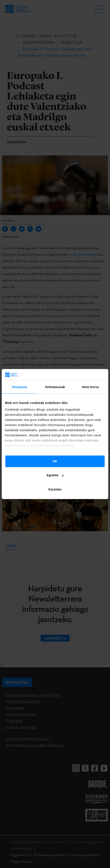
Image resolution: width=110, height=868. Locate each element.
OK (55, 461)
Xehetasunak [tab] (55, 387)
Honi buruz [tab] (90, 387)
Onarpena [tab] (20, 387)
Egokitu (55, 475)
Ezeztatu (55, 489)
